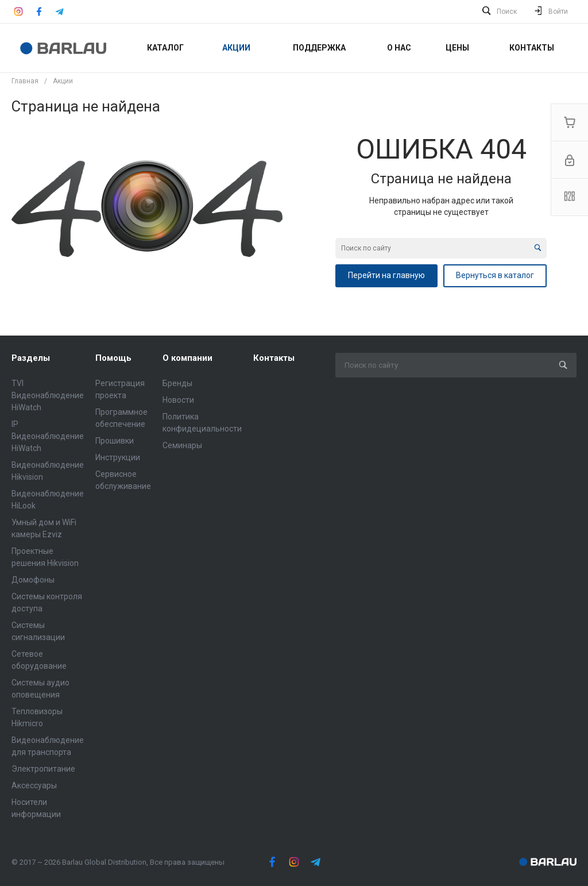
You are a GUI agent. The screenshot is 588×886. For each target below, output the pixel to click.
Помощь (113, 358)
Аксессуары (34, 785)
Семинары (182, 445)
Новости (178, 400)
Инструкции (118, 457)
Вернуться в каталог (495, 275)
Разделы (31, 358)
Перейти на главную (386, 275)
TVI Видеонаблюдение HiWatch (48, 395)
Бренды (177, 383)
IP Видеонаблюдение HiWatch (48, 436)
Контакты (274, 358)
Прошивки (115, 441)
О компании (187, 358)
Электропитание (43, 769)
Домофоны (33, 580)
